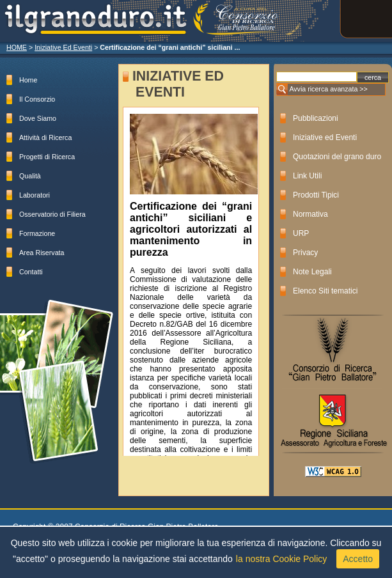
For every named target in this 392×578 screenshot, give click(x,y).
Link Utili (307, 176)
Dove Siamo (38, 118)
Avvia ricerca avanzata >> (328, 89)
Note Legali (312, 272)
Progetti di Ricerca (47, 157)
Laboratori (35, 195)
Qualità (30, 176)
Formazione (37, 233)
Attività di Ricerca (45, 137)
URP (301, 233)
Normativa (310, 214)
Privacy (305, 253)
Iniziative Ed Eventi (63, 47)
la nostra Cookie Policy (281, 559)
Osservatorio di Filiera (52, 214)
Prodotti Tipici (316, 195)
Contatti (31, 272)
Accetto (358, 559)
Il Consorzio (37, 99)
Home (28, 80)
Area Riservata (42, 253)
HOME (17, 47)
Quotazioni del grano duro (337, 157)
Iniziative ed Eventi (325, 137)
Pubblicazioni (316, 118)
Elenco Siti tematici (325, 291)
